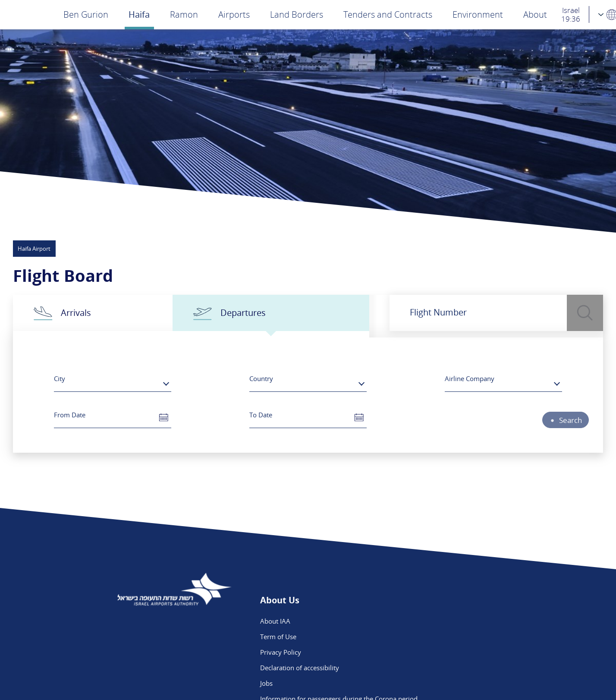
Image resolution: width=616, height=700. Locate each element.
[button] (164, 417)
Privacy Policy (281, 652)
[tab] (93, 313)
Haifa (139, 14)
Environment (478, 14)
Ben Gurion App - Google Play (428, 683)
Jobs (266, 683)
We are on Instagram (415, 652)
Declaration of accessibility (300, 668)
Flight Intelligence (410, 637)
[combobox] (113, 383)
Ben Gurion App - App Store (425, 668)
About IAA (275, 621)
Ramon (184, 14)
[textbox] (105, 383)
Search (566, 420)
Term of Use (278, 637)
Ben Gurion (86, 14)
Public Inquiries (407, 621)
